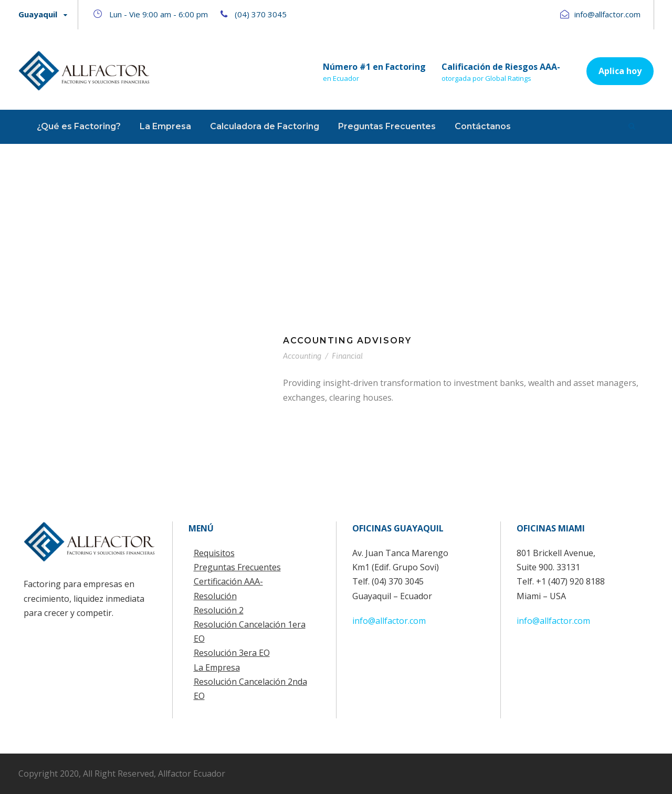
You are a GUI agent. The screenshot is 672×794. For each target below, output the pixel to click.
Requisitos (214, 553)
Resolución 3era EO (232, 653)
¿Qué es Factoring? (79, 126)
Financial (347, 356)
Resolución (215, 596)
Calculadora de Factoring (265, 126)
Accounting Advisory (347, 341)
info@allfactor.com (389, 621)
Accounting (302, 356)
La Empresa (165, 126)
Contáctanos (483, 126)
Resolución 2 (219, 610)
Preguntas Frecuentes (387, 126)
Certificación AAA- (228, 581)
